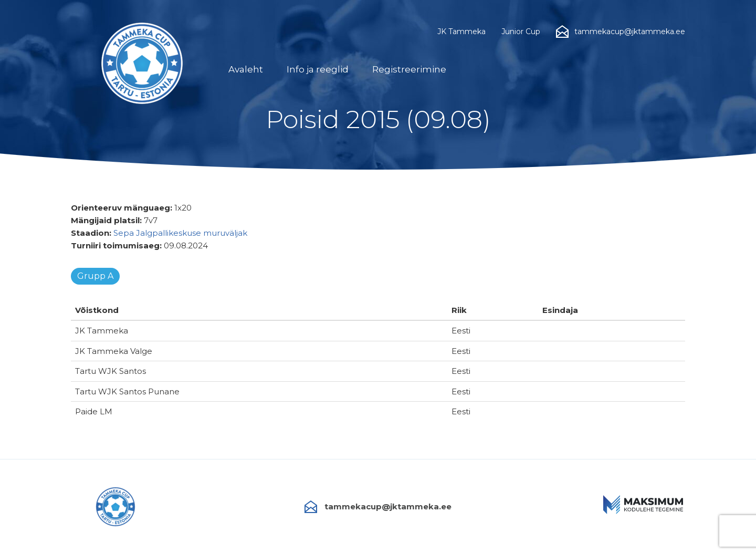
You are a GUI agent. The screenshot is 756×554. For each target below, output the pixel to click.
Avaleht (246, 69)
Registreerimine (409, 69)
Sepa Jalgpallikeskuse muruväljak (180, 233)
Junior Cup (521, 32)
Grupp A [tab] (95, 276)
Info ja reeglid (318, 69)
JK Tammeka (461, 32)
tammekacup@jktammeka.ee (378, 507)
